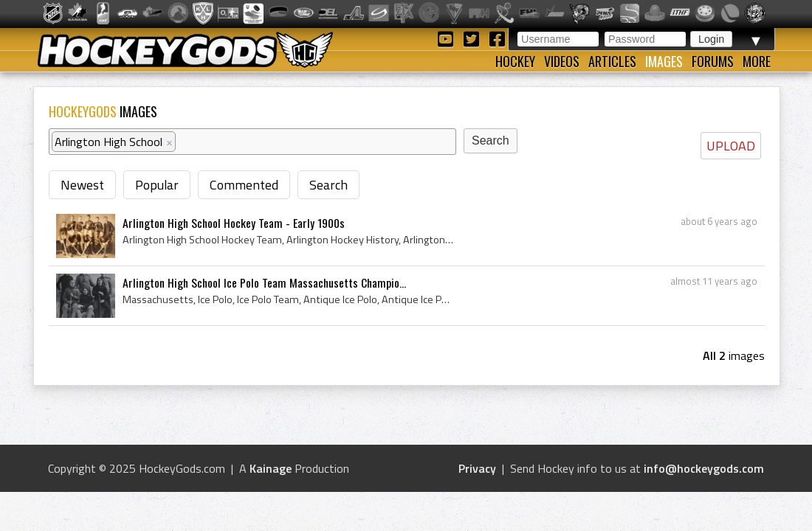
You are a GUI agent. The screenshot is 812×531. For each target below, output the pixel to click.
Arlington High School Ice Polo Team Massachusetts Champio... (264, 282)
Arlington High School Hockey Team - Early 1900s (234, 223)
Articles (612, 61)
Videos (562, 61)
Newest (82, 185)
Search (328, 185)
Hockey (515, 61)
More (757, 61)
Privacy (477, 468)
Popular (157, 185)
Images (664, 61)
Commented (244, 185)
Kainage (271, 468)
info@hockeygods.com (704, 468)
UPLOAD (731, 146)
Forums (713, 61)
